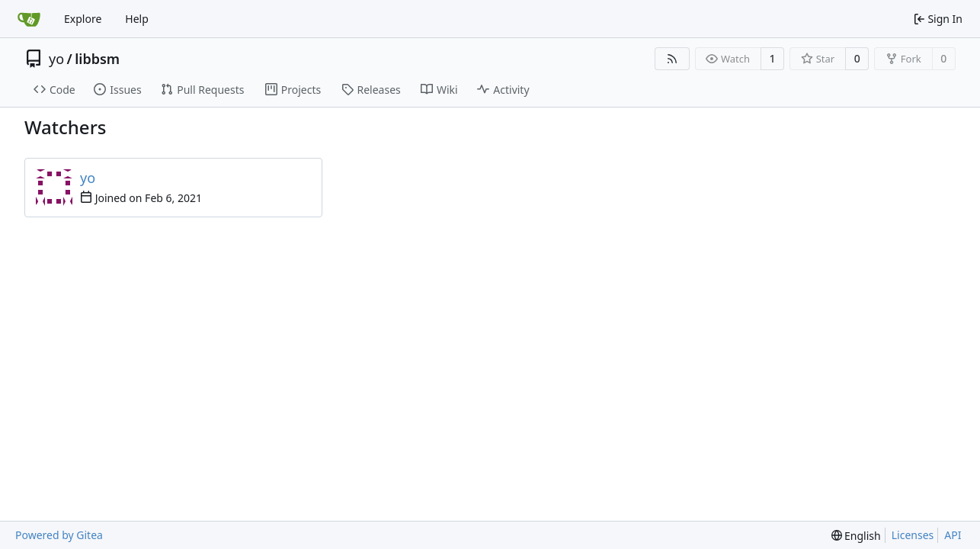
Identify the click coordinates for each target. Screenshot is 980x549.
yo (56, 59)
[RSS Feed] (672, 59)
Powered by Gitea (59, 535)
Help (137, 19)
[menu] (856, 536)
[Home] (29, 19)
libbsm (97, 59)
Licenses (913, 535)
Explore (83, 19)
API (953, 535)
